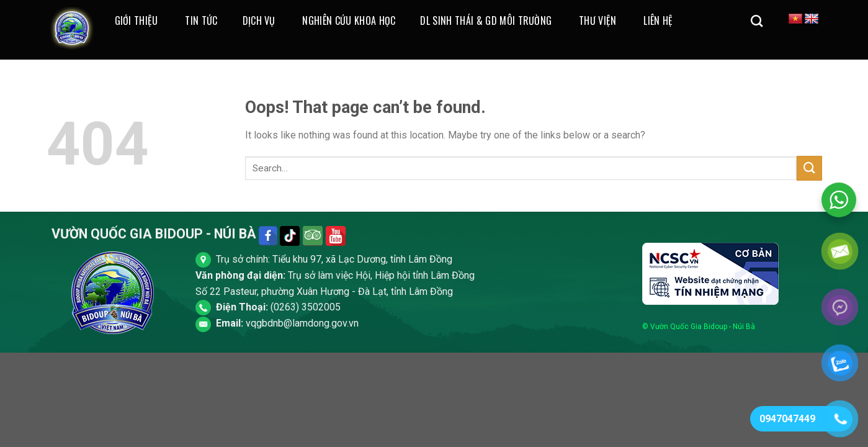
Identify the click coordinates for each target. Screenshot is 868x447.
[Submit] (809, 168)
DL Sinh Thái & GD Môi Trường (486, 20)
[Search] (757, 21)
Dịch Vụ (259, 20)
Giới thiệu (136, 20)
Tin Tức (201, 20)
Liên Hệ (658, 20)
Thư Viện (598, 20)
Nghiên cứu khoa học (349, 20)
